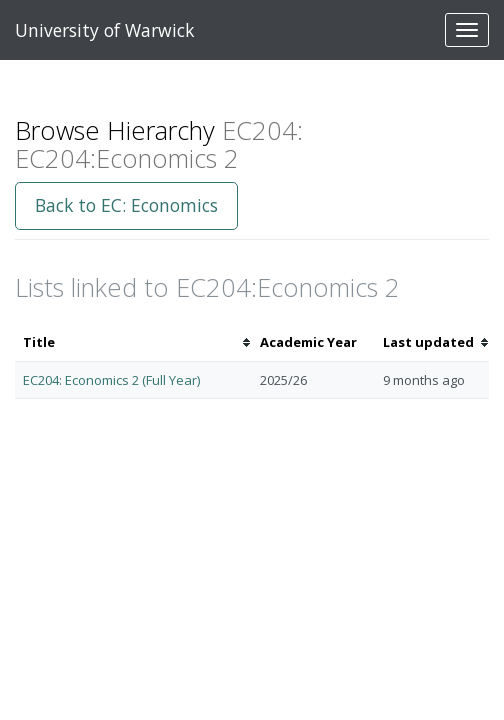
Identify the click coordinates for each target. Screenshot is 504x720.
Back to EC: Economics (126, 205)
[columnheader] (133, 342)
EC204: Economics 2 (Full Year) (111, 380)
